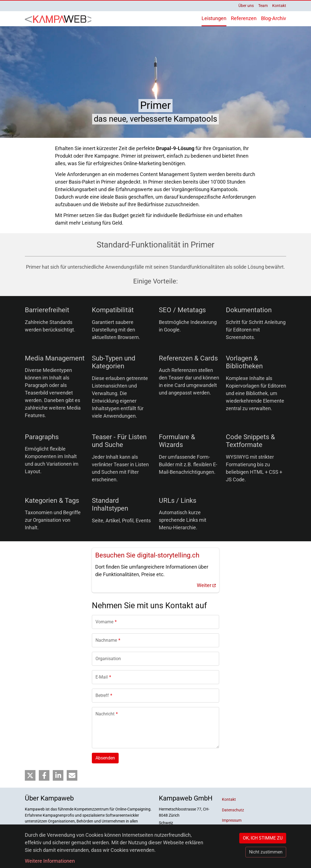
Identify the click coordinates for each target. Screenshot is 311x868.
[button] (30, 776)
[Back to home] (60, 19)
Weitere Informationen (50, 861)
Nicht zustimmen (266, 852)
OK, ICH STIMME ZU (263, 838)
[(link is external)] (155, 570)
